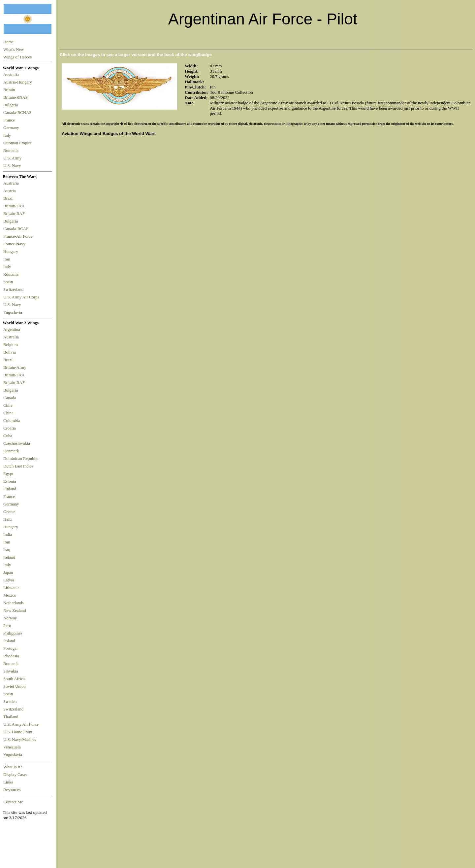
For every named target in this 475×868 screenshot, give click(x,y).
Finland (10, 489)
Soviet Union (15, 686)
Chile (8, 405)
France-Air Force (19, 236)
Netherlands (14, 603)
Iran (8, 259)
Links (8, 782)
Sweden (10, 702)
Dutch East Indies (18, 466)
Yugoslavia (13, 312)
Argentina (12, 330)
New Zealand (15, 610)
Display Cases (15, 775)
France (10, 120)
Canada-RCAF (17, 229)
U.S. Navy (13, 166)
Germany (12, 128)
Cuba (8, 436)
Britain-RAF (15, 214)
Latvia (9, 580)
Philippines (13, 633)
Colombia (12, 421)
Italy (8, 135)
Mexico (10, 595)
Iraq (7, 550)
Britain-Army (15, 367)
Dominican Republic (21, 459)
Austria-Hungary (19, 82)
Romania (12, 151)
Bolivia (10, 352)
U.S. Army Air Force (21, 724)
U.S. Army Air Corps (22, 297)
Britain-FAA (15, 206)
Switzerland (14, 290)
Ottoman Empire (18, 143)
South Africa (14, 679)
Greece (9, 512)
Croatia (10, 428)
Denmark (11, 451)
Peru (7, 626)
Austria (11, 191)
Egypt (8, 474)
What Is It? (13, 767)
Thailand (11, 717)
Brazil (10, 198)
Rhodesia (11, 656)
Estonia (10, 481)
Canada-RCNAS (18, 113)
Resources (12, 790)
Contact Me (13, 802)
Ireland (9, 557)
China (8, 413)
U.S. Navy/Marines (20, 740)
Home (8, 42)
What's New (14, 50)
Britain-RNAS (16, 97)
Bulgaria (12, 105)
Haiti (8, 519)
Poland (9, 641)
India (8, 535)
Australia (12, 75)
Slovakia (11, 671)
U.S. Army (13, 158)
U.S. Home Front (18, 732)
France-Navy (15, 244)
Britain (10, 90)
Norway (10, 618)
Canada (10, 398)
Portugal (10, 648)
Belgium (11, 345)
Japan (8, 573)
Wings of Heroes (17, 57)
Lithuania (11, 588)
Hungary (12, 252)
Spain (8, 282)
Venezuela (12, 747)
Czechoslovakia (17, 443)
